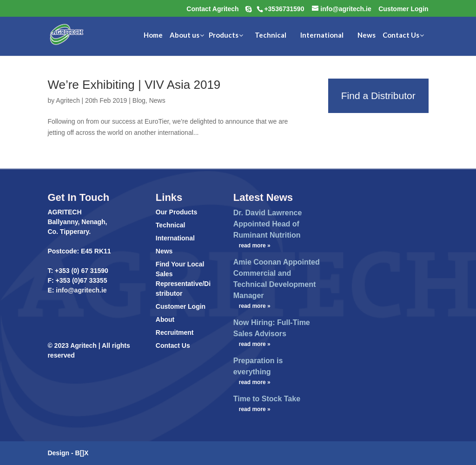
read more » (255, 246)
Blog (139, 100)
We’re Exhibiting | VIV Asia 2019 (134, 85)
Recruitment (175, 332)
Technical (171, 225)
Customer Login (181, 306)
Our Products (176, 212)
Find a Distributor (378, 96)
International (175, 238)
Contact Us (173, 345)
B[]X (82, 453)
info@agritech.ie (80, 290)
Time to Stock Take (267, 399)
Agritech (68, 100)
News (157, 100)
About (165, 319)
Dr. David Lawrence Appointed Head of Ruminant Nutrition (268, 224)
